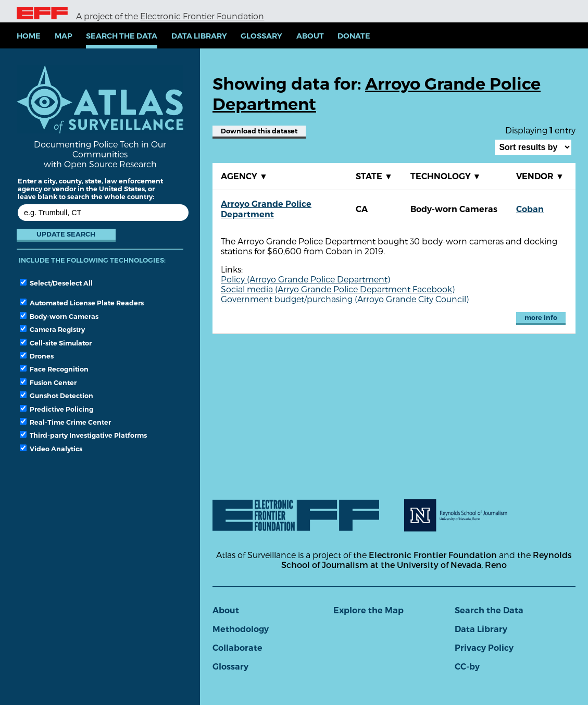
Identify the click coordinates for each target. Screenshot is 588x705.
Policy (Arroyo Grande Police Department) (305, 279)
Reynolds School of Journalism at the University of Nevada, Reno (427, 560)
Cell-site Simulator (56, 343)
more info (541, 318)
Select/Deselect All (56, 283)
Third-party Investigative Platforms (83, 435)
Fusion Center (48, 382)
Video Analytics (51, 449)
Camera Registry (52, 329)
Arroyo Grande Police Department (266, 209)
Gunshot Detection (57, 395)
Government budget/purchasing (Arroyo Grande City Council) (345, 299)
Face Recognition (54, 369)
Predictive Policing (57, 409)
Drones (37, 356)
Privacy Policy (484, 648)
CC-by (467, 667)
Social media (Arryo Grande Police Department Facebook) (338, 289)
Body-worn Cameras (59, 316)
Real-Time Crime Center (65, 422)
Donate (354, 36)
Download (259, 131)
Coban (530, 209)
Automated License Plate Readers (82, 303)
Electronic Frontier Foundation (202, 16)
